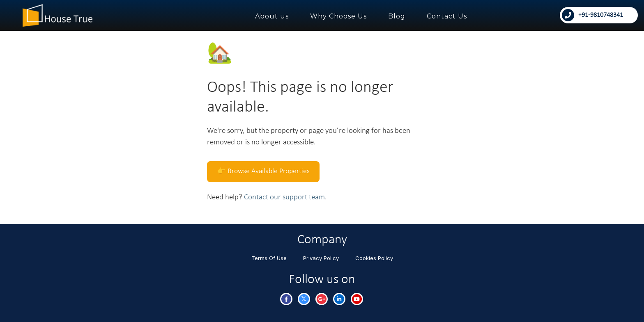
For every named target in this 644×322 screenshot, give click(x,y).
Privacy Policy (321, 258)
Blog (397, 16)
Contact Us (447, 16)
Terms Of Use (269, 258)
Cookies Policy (374, 258)
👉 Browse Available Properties (263, 171)
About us (272, 16)
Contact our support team (284, 198)
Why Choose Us (338, 16)
